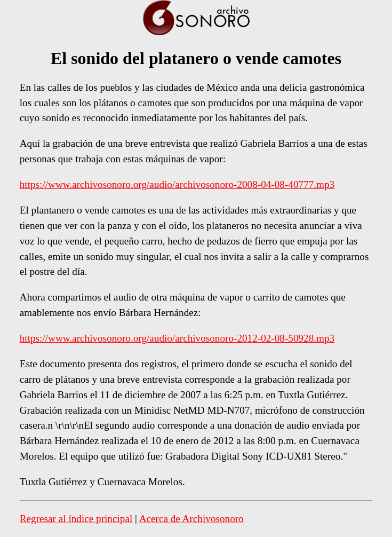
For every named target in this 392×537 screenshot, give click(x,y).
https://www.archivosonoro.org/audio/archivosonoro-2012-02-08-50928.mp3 (177, 338)
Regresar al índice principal (76, 519)
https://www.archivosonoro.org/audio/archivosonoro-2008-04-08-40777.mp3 (177, 184)
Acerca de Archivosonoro (191, 519)
